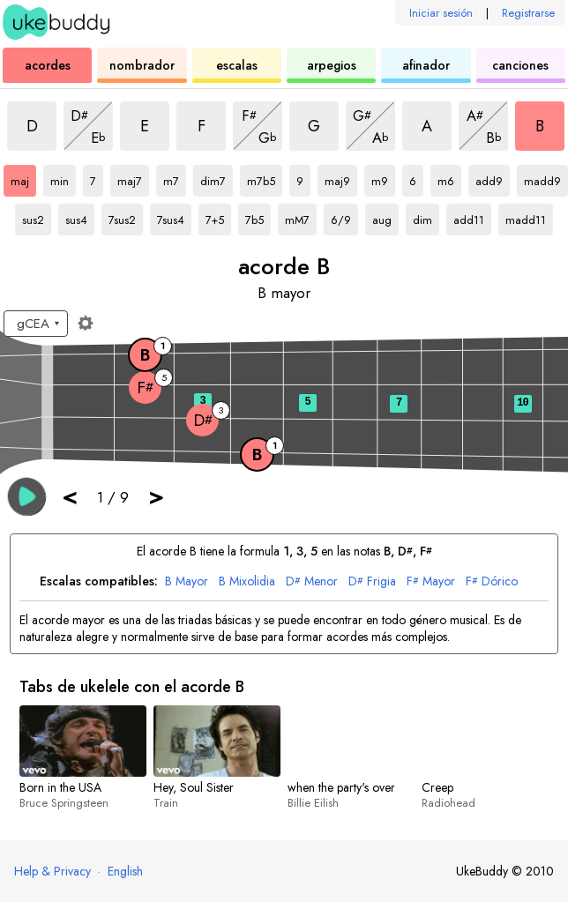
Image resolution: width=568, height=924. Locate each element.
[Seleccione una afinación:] (36, 324)
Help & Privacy (52, 871)
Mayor (187, 581)
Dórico (492, 581)
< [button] (70, 496)
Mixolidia (247, 581)
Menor (312, 581)
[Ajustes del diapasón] (86, 323)
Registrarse (528, 13)
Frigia (372, 581)
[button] (27, 497)
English (125, 871)
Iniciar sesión (441, 13)
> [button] (156, 496)
